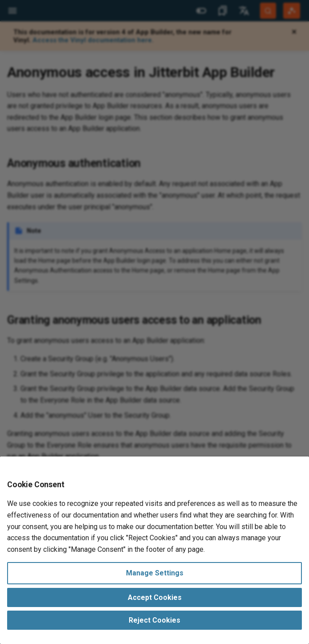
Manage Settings (155, 573)
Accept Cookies (155, 597)
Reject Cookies (154, 620)
